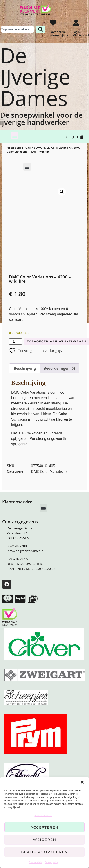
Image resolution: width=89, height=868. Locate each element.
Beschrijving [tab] (25, 368)
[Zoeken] (41, 29)
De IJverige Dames (35, 77)
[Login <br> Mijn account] (76, 23)
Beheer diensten (43, 815)
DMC (39, 148)
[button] (82, 782)
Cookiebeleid (36, 862)
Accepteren (44, 827)
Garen (29, 148)
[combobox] (18, 29)
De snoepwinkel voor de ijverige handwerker (41, 118)
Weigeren (45, 840)
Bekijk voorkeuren (44, 852)
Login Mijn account (81, 34)
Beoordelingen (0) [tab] (59, 368)
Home (11, 148)
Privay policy (51, 862)
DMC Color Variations (58, 148)
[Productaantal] (16, 341)
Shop (20, 148)
